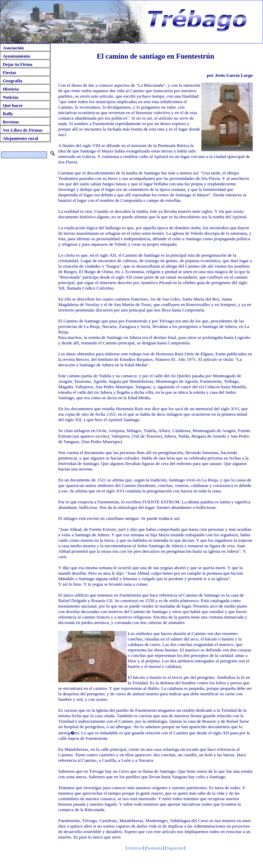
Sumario (155, 848)
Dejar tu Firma (17, 64)
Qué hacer (13, 105)
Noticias (11, 97)
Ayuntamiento (16, 56)
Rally (8, 114)
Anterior (135, 848)
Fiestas (9, 72)
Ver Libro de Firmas (23, 130)
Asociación (13, 48)
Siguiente (175, 848)
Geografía (12, 81)
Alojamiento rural (20, 138)
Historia (11, 89)
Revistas (11, 122)
